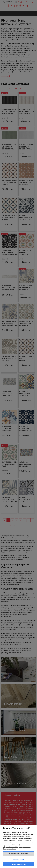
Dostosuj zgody (19, 859)
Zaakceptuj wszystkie (19, 864)
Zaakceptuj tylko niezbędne (18, 854)
